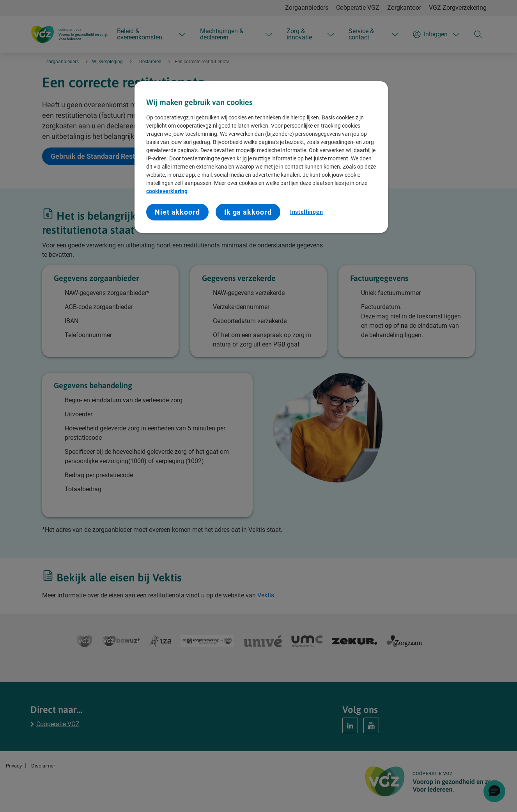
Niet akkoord (177, 212)
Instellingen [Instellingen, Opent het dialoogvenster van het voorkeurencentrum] (306, 212)
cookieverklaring (167, 191)
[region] (261, 157)
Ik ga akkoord (248, 212)
